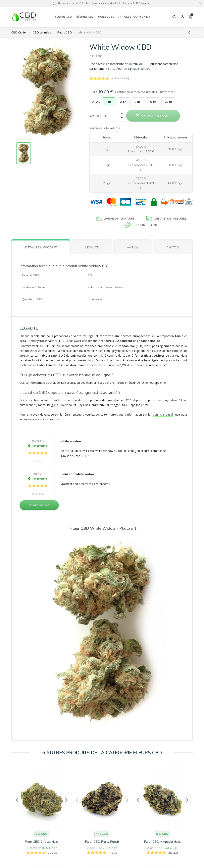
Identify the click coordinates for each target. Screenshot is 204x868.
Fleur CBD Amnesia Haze (162, 842)
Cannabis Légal (163, 414)
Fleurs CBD (63, 17)
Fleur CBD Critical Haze (42, 842)
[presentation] (17, 800)
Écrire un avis (39, 505)
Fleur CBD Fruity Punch (102, 842)
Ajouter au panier (153, 116)
